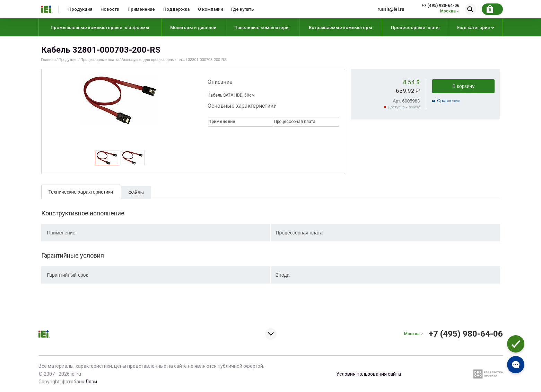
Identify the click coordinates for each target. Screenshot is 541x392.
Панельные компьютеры (262, 28)
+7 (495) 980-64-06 (440, 6)
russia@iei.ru (391, 9)
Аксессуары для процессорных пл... (153, 60)
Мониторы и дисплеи (193, 28)
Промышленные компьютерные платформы (100, 28)
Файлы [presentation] (136, 193)
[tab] (107, 158)
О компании (210, 9)
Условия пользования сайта (369, 374)
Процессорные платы (415, 28)
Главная (49, 60)
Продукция (80, 9)
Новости (110, 9)
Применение (141, 9)
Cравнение (449, 101)
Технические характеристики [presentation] (81, 192)
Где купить (243, 9)
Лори (91, 382)
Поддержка (176, 9)
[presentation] (107, 163)
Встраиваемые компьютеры (341, 28)
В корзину (463, 86)
